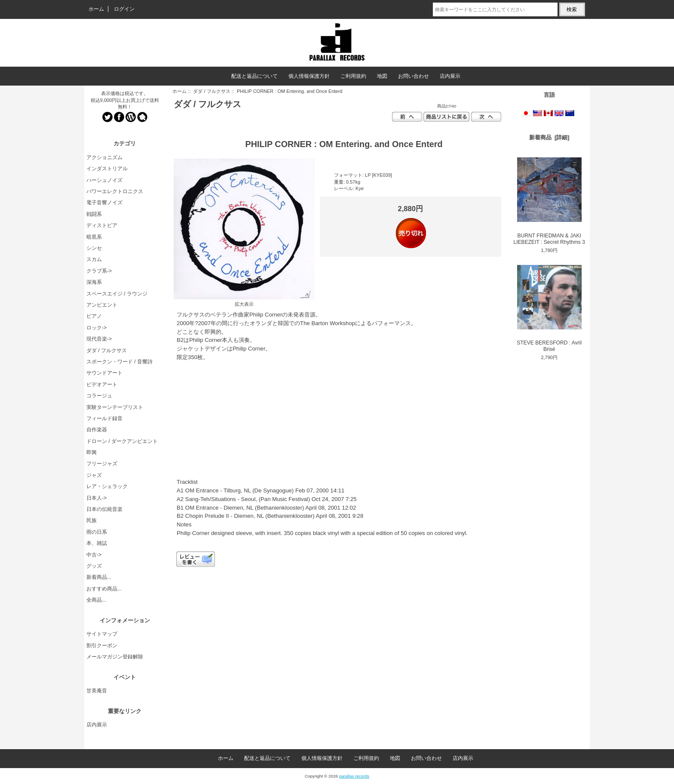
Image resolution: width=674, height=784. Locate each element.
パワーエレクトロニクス (115, 191)
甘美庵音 (97, 691)
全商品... (96, 600)
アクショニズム (104, 157)
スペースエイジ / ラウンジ (117, 294)
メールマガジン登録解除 (115, 657)
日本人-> (97, 498)
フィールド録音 (104, 418)
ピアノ (94, 316)
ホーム (96, 9)
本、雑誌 (97, 543)
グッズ (94, 566)
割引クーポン (102, 646)
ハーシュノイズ (104, 180)
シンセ (94, 248)
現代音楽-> (99, 339)
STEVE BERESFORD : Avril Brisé (549, 309)
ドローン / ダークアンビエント (122, 441)
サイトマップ (102, 634)
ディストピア (102, 225)
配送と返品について (254, 76)
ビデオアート (102, 384)
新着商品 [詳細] (549, 137)
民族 (92, 520)
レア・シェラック (107, 486)
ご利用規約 (353, 76)
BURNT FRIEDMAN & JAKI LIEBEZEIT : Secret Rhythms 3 (549, 201)
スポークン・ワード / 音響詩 (119, 362)
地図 (382, 76)
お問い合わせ (414, 76)
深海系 (94, 282)
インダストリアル (107, 169)
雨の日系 (97, 532)
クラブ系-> (99, 271)
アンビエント (102, 305)
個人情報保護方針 (309, 76)
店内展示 (450, 76)
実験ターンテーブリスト (115, 407)
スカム (94, 259)
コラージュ (99, 396)
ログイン (124, 9)
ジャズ (94, 475)
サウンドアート (104, 373)
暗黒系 (94, 237)
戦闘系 (94, 214)
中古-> (94, 555)
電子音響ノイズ (104, 203)
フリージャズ (102, 464)
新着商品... (99, 577)
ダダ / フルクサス (211, 91)
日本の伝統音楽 (104, 509)
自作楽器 (97, 430)
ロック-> (97, 328)
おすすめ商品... (104, 589)
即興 (92, 452)
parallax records (354, 776)
